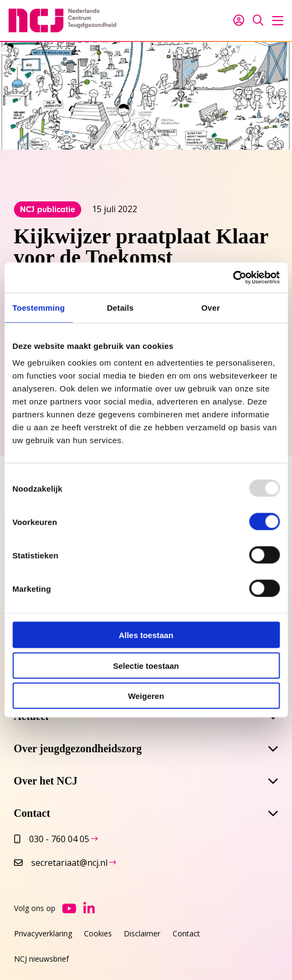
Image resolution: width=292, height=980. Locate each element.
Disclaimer (142, 933)
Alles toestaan (146, 635)
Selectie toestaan (146, 665)
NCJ (62, 20)
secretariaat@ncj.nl (61, 863)
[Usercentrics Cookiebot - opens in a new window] (233, 278)
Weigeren (146, 696)
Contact (186, 933)
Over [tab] (211, 307)
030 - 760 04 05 (52, 839)
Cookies (98, 933)
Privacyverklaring (43, 933)
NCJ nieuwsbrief (41, 959)
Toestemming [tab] (39, 307)
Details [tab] (120, 307)
